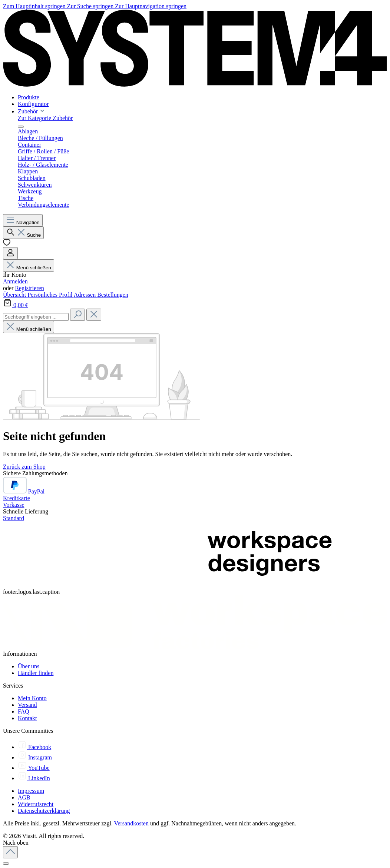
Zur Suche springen (91, 6)
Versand (27, 705)
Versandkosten (131, 823)
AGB (24, 797)
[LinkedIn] (34, 778)
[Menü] (23, 220)
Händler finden (36, 673)
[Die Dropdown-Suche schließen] (94, 315)
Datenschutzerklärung (44, 811)
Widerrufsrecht (36, 804)
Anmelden (15, 281)
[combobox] (36, 317)
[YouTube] (34, 768)
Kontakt (27, 718)
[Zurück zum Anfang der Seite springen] (10, 852)
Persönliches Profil (50, 295)
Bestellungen (113, 295)
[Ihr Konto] (10, 253)
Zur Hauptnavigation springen (151, 6)
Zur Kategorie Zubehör (45, 118)
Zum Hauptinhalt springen (35, 6)
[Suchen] (23, 233)
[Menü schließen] (21, 127)
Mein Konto (32, 698)
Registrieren (29, 288)
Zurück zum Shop (24, 467)
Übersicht (15, 295)
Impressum (31, 791)
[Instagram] (35, 757)
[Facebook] (34, 747)
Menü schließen (29, 268)
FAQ (24, 711)
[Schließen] (6, 864)
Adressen (86, 295)
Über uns (29, 666)
